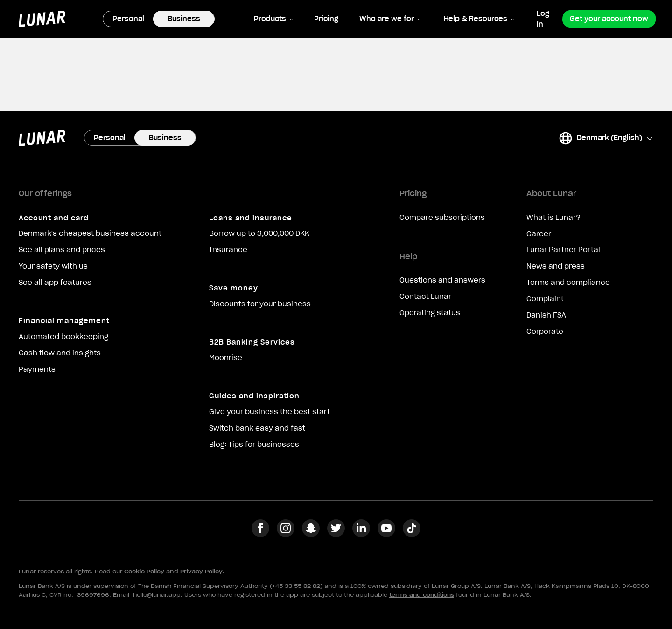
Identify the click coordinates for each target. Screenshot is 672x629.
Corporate (545, 332)
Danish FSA (546, 315)
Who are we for (390, 19)
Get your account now (609, 19)
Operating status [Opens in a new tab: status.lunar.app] (430, 313)
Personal (128, 19)
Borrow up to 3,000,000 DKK (259, 233)
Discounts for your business (260, 304)
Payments (37, 369)
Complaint (545, 299)
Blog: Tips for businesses (254, 445)
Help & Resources (479, 19)
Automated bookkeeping (63, 337)
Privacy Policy (201, 571)
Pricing (326, 19)
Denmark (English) (606, 138)
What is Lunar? (553, 218)
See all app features (55, 283)
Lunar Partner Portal (563, 250)
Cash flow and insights (60, 353)
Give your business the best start (269, 412)
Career (539, 234)
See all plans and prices (62, 250)
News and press (556, 266)
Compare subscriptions (442, 218)
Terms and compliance (568, 283)
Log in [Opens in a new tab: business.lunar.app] (543, 19)
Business (184, 19)
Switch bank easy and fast (257, 428)
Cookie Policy (144, 571)
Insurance (228, 250)
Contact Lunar (425, 297)
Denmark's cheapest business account (90, 233)
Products (273, 19)
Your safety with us (53, 266)
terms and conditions (422, 595)
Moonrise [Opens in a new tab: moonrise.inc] (226, 358)
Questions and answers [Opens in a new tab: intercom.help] (442, 280)
